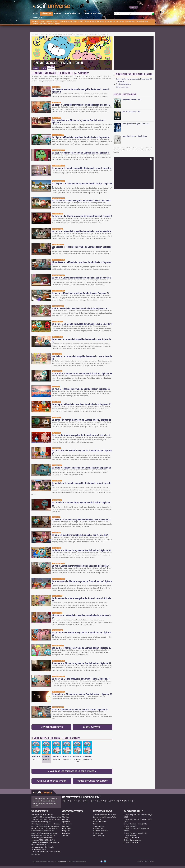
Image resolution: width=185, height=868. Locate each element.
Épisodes (51, 68)
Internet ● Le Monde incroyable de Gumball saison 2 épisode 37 (81, 663)
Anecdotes (43, 24)
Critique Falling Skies (131, 842)
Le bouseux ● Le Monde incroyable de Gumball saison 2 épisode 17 (81, 340)
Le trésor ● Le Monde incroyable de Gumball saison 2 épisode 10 (82, 231)
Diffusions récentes (123, 87)
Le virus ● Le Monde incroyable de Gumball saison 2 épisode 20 (81, 389)
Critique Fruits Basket (131, 838)
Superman (66, 826)
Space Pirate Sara (99, 822)
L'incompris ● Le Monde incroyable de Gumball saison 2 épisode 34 (81, 616)
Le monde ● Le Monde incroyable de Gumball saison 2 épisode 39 (82, 694)
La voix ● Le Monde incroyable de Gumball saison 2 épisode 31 (81, 566)
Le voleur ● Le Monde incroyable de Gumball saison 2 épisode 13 (82, 278)
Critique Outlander (130, 826)
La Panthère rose (99, 826)
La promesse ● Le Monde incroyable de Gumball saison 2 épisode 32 (82, 582)
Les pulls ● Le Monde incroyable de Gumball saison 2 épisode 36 (81, 648)
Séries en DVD (78, 21)
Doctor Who (66, 833)
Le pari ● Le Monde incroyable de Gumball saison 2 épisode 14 (81, 293)
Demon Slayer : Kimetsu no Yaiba (105, 817)
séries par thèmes (111, 21)
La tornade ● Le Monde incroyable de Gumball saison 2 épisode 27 (81, 504)
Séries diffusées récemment (92, 781)
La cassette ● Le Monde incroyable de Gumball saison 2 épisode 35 (82, 634)
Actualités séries (52, 21)
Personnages (130, 21)
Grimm (95, 824)
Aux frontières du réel (100, 831)
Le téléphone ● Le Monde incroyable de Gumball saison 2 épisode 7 (82, 185)
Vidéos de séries (90, 21)
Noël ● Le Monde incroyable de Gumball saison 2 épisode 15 (80, 308)
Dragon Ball (66, 831)
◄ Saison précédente (51, 727)
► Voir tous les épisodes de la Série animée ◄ (72, 771)
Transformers (67, 824)
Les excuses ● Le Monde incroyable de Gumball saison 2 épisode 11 (82, 248)
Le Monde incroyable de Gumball (104, 815)
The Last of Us (98, 833)
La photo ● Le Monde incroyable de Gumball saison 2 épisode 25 (82, 468)
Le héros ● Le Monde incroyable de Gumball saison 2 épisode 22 (81, 420)
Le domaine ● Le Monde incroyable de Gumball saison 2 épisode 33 (82, 599)
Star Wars (66, 815)
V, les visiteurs (98, 829)
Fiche (44, 68)
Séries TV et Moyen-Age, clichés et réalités (46, 817)
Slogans (51, 24)
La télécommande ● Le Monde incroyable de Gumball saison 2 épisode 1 (81, 90)
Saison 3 (57, 757)
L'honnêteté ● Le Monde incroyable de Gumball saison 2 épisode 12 (82, 263)
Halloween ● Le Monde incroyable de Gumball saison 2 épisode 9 (82, 216)
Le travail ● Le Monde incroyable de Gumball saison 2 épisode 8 (81, 201)
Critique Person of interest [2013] (135, 833)
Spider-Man (66, 822)
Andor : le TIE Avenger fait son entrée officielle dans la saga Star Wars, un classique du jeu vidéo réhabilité (44, 835)
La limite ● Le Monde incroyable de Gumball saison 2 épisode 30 (81, 550)
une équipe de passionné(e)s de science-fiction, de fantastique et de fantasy (45, 803)
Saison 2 (46, 757)
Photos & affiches (142, 21)
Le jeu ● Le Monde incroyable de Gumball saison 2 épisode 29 (80, 535)
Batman (65, 819)
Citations (35, 24)
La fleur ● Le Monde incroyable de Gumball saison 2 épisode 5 (80, 153)
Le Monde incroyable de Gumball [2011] (58, 63)
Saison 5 (77, 757)
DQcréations (63, 862)
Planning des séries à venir (51, 781)
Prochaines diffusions (123, 84)
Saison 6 (87, 757)
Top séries (101, 21)
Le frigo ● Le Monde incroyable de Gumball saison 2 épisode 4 (81, 137)
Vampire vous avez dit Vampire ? (43, 815)
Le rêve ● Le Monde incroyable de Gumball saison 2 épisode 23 (81, 435)
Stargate (65, 835)
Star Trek (65, 817)
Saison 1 (36, 757)
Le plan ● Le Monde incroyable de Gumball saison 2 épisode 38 (81, 679)
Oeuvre (36, 68)
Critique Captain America (133, 840)
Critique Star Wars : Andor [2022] (135, 824)
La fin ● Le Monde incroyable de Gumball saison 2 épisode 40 (80, 709)
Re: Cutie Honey (99, 835)
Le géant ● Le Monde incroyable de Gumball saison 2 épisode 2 (81, 105)
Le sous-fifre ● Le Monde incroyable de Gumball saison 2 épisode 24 (82, 452)
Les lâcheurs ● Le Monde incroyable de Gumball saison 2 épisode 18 (82, 358)
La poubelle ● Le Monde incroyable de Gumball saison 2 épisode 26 (81, 484)
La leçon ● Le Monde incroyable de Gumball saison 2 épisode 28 (81, 519)
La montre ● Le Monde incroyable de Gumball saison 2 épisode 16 (82, 324)
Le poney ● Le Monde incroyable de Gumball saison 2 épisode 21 (82, 404)
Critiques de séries (38, 21)
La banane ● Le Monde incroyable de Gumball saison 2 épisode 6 (82, 168)
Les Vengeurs (67, 829)
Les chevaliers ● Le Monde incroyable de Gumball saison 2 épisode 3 (79, 121)
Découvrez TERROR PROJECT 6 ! (43, 840)
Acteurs (121, 21)
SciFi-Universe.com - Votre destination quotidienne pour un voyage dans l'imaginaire (51, 6)
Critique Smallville (130, 835)
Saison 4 (67, 757)
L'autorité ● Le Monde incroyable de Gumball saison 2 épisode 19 (82, 373)
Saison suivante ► (92, 727)
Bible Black (97, 819)
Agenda (57, 24)
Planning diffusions (65, 21)
